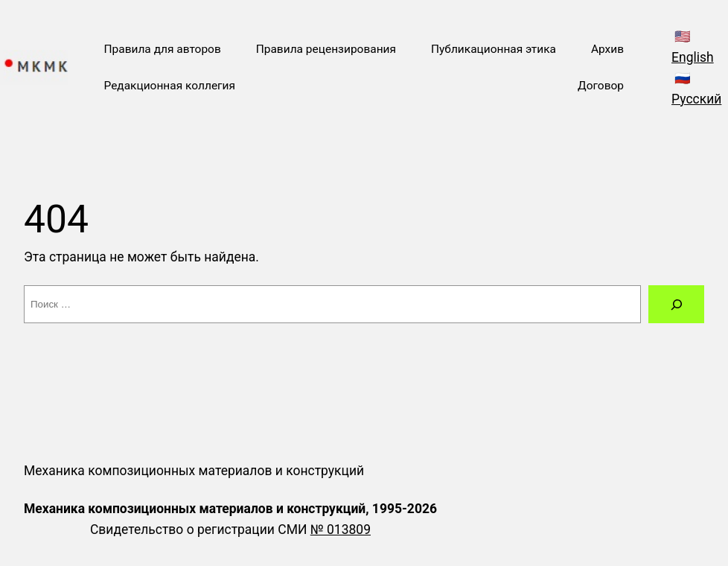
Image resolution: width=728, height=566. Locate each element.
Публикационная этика (494, 49)
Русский (696, 99)
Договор (601, 86)
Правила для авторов (162, 49)
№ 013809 (341, 530)
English (693, 57)
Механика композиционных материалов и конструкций (194, 471)
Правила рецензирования (326, 49)
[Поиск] (676, 304)
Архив (607, 49)
